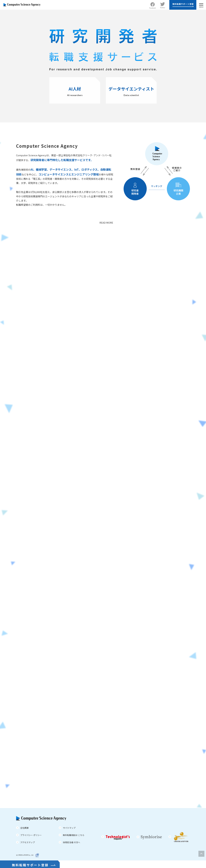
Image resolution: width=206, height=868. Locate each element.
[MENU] (201, 5)
